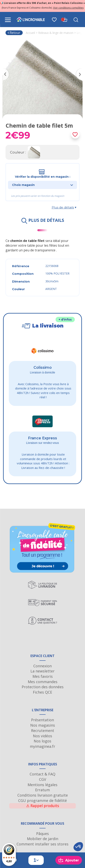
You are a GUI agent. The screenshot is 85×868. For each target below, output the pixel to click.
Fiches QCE (42, 692)
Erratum (42, 790)
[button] (78, 847)
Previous (4, 70)
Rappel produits (43, 806)
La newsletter (42, 671)
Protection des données (43, 687)
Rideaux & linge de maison (56, 33)
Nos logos (42, 741)
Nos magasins (43, 725)
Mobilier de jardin (43, 839)
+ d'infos (65, 319)
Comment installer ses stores (42, 844)
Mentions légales (42, 785)
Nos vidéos (42, 736)
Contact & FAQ (42, 774)
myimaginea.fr (42, 746)
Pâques (42, 834)
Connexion (42, 666)
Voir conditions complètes (68, 8)
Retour (14, 33)
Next (81, 70)
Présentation (42, 720)
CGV (43, 779)
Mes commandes (43, 682)
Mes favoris (43, 676)
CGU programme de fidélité (42, 800)
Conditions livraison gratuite (43, 795)
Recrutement (43, 731)
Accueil (30, 33)
